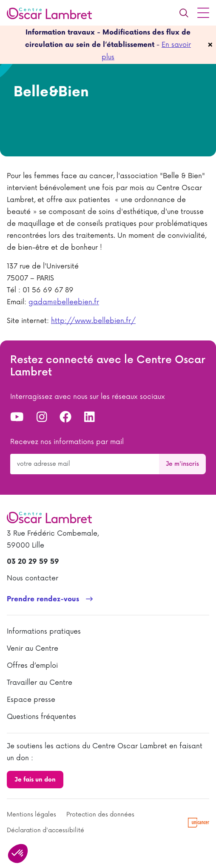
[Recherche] (184, 13)
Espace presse (31, 700)
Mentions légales (31, 815)
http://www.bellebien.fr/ (93, 321)
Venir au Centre (33, 649)
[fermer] (210, 45)
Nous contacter (33, 578)
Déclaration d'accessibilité (45, 830)
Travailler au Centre (40, 683)
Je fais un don (35, 780)
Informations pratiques (44, 632)
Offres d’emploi (32, 666)
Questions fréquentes (41, 717)
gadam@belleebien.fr (64, 302)
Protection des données (100, 815)
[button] (18, 854)
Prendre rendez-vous (43, 599)
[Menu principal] (203, 13)
